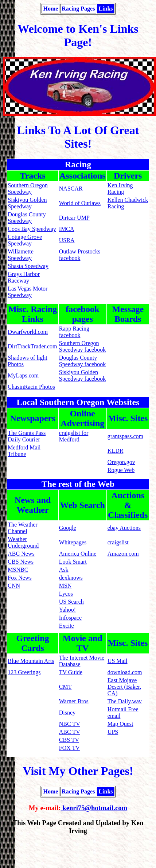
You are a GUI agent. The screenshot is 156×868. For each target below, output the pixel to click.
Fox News (19, 578)
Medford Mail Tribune (24, 451)
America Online (78, 554)
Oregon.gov (121, 462)
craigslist (118, 542)
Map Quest (120, 724)
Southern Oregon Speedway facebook (82, 346)
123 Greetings (24, 672)
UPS (113, 732)
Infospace (70, 618)
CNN (14, 586)
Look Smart (73, 562)
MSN (65, 586)
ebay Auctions (124, 528)
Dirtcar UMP (74, 218)
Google (68, 528)
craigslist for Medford (74, 436)
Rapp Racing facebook (74, 332)
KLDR (116, 451)
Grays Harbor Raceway (24, 277)
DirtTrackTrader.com (32, 346)
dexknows (71, 578)
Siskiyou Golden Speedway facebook (82, 375)
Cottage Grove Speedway (25, 240)
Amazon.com (123, 554)
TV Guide (71, 672)
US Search (71, 602)
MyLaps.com (23, 375)
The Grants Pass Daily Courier (27, 436)
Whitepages (73, 542)
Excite (67, 626)
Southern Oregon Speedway (28, 189)
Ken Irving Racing (120, 189)
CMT (65, 687)
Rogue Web (121, 470)
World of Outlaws (80, 203)
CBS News (21, 562)
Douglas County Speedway (27, 218)
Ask (64, 570)
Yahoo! (67, 610)
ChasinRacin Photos (31, 387)
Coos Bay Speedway (32, 229)
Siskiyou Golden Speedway (27, 203)
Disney (67, 713)
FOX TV (69, 748)
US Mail (118, 661)
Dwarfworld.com (28, 332)
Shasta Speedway (28, 266)
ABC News (21, 554)
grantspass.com (125, 436)
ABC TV (70, 732)
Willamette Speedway (20, 255)
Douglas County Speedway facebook (82, 361)
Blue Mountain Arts (31, 661)
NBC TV (70, 724)
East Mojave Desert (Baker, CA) (124, 687)
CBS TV (69, 740)
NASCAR (71, 189)
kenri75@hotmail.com (94, 808)
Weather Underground (23, 542)
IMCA (67, 229)
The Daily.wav (125, 701)
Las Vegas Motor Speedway (28, 292)
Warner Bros (74, 701)
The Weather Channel (22, 528)
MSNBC (18, 570)
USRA (67, 240)
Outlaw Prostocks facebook (80, 255)
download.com (125, 672)
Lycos (66, 594)
